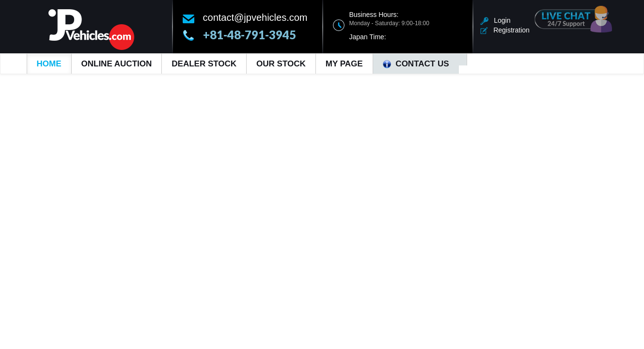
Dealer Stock (204, 64)
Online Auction (117, 64)
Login (495, 20)
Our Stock (281, 64)
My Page (344, 64)
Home (49, 64)
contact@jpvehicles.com (255, 17)
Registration (505, 30)
